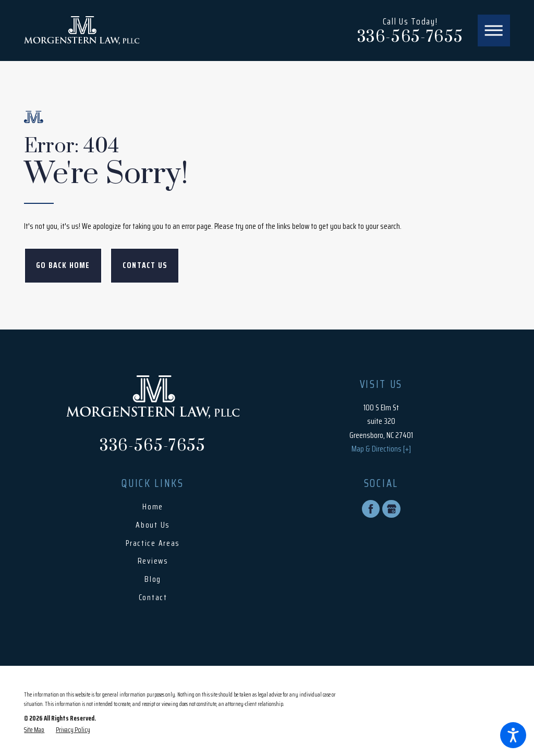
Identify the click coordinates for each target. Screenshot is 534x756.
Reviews (153, 561)
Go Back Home (63, 265)
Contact (153, 598)
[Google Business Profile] (391, 509)
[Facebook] (371, 509)
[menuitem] (153, 507)
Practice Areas (153, 543)
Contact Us (145, 265)
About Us (153, 525)
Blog (153, 579)
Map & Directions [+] (381, 449)
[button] (513, 735)
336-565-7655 (410, 38)
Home (153, 507)
